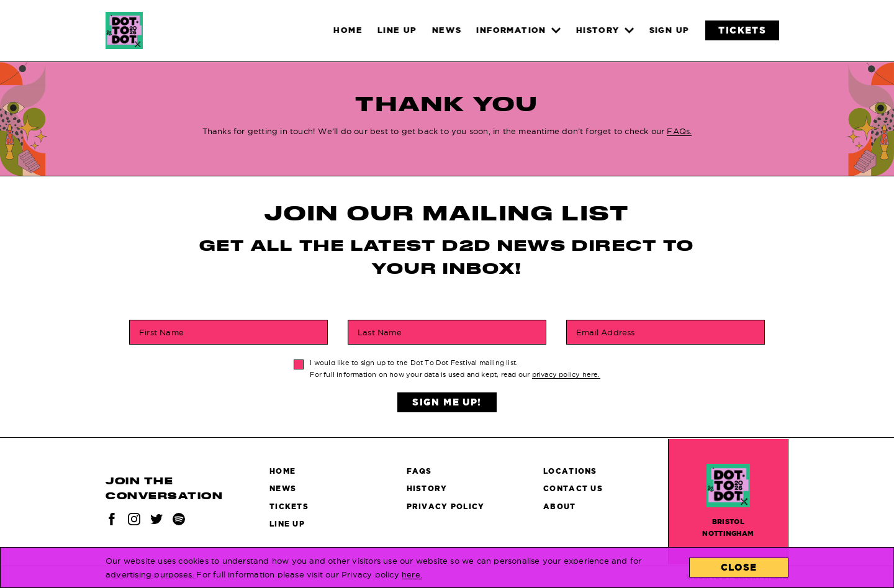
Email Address (606, 332)
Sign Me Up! (447, 402)
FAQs (419, 471)
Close (739, 567)
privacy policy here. (566, 374)
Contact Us (573, 488)
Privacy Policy (446, 506)
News (283, 488)
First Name (161, 332)
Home (282, 471)
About (559, 506)
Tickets (289, 506)
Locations (570, 471)
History (427, 488)
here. (412, 574)
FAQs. (679, 131)
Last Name (380, 332)
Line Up (287, 524)
